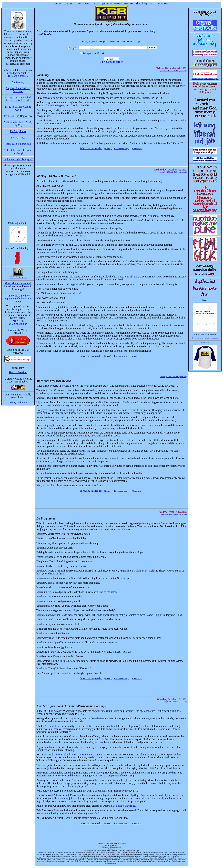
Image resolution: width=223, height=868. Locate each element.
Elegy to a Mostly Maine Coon (18, 108)
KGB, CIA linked (18, 277)
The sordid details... (18, 76)
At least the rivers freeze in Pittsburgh (18, 152)
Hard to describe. (18, 372)
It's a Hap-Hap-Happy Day (18, 116)
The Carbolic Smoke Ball (18, 283)
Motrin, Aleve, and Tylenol (156, 798)
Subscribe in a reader (91, 148)
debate (95, 776)
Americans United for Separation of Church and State (18, 299)
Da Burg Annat (18, 131)
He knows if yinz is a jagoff (18, 159)
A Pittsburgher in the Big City (18, 124)
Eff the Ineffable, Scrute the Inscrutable (205, 338)
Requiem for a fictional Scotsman (18, 90)
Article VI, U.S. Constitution (18, 322)
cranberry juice (66, 798)
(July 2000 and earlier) (111, 62)
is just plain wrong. (126, 806)
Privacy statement (18, 402)
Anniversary (18, 82)
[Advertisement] (111, 157)
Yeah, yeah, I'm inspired (18, 144)
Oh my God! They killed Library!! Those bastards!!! (18, 99)
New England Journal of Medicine (74, 755)
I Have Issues (18, 138)
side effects (60, 776)
